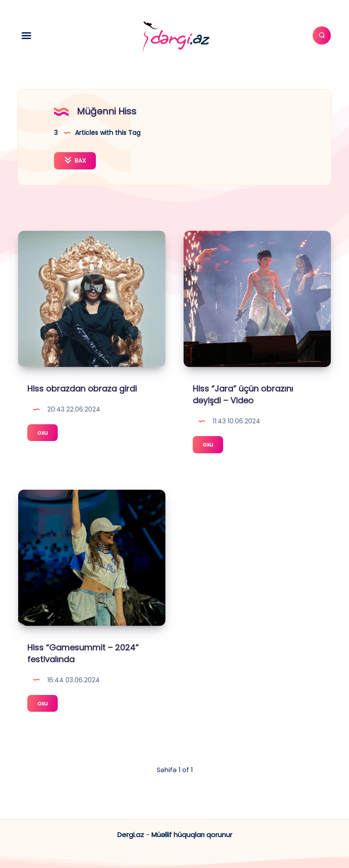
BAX (75, 161)
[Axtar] (322, 35)
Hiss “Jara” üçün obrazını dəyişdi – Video (243, 394)
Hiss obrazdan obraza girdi (82, 389)
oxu (47, 434)
